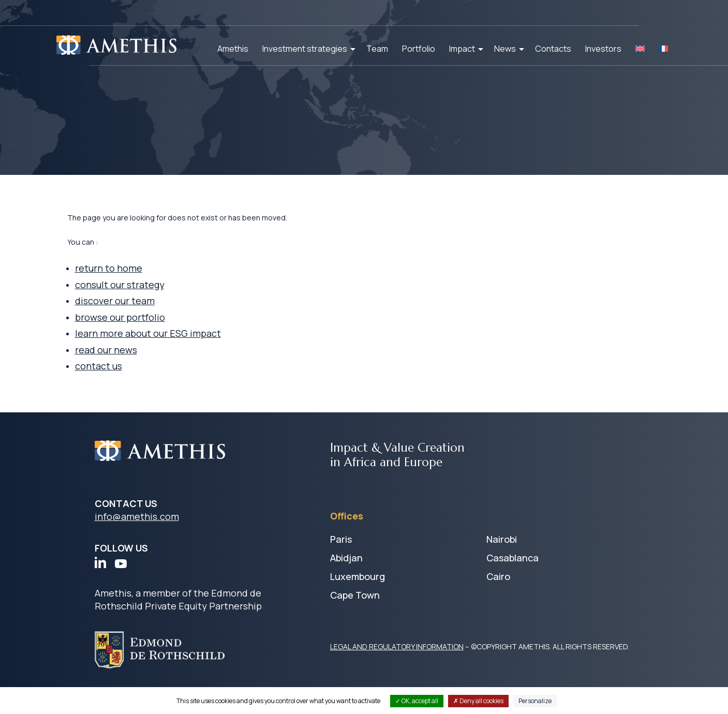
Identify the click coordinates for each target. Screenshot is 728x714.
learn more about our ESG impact (177, 349)
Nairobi (502, 556)
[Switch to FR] (663, 49)
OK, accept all (417, 701)
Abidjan (346, 574)
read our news (135, 366)
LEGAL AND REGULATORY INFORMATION (397, 663)
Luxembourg (358, 593)
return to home (138, 282)
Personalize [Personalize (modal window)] (535, 701)
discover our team (144, 316)
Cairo (498, 593)
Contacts (553, 49)
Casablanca (512, 574)
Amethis (233, 49)
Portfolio (419, 49)
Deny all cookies (478, 701)
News (505, 49)
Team (377, 49)
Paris (341, 556)
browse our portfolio (149, 332)
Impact (462, 49)
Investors (603, 49)
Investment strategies (305, 49)
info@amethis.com (137, 533)
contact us (128, 382)
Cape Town (355, 612)
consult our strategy (149, 299)
